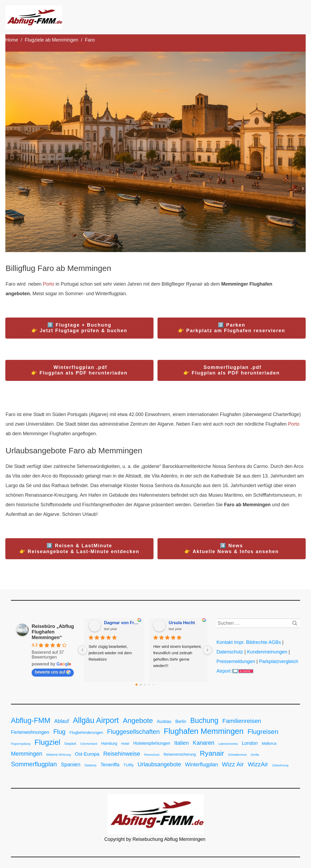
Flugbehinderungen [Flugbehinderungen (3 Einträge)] (86, 733)
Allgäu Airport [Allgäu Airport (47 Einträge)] (96, 720)
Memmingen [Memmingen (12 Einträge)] (27, 754)
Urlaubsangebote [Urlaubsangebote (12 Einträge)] (159, 764)
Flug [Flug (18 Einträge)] (59, 732)
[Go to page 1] (141, 685)
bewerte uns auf (53, 672)
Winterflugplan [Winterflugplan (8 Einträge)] (202, 765)
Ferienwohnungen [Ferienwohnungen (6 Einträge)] (30, 732)
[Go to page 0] (136, 685)
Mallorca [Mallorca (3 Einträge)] (269, 743)
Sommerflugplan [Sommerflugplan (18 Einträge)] (34, 764)
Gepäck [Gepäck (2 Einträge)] (70, 744)
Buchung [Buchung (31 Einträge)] (204, 721)
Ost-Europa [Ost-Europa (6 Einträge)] (87, 754)
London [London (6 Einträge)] (250, 743)
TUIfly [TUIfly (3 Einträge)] (128, 765)
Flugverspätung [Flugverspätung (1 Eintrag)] (21, 744)
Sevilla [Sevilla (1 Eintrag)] (255, 755)
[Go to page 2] (145, 685)
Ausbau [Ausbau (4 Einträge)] (164, 721)
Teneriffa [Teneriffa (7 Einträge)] (110, 765)
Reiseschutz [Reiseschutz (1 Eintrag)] (152, 755)
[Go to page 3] (149, 685)
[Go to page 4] (154, 685)
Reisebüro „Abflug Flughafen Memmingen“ (53, 632)
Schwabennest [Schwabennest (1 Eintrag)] (237, 755)
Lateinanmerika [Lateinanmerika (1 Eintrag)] (228, 744)
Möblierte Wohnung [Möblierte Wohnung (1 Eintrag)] (59, 755)
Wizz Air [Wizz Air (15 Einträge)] (233, 764)
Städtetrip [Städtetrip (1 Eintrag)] (90, 765)
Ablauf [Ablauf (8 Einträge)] (62, 721)
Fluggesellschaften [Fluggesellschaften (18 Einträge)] (134, 732)
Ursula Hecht (182, 623)
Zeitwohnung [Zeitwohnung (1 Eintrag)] (280, 765)
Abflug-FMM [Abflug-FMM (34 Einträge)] (31, 720)
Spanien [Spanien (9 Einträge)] (71, 764)
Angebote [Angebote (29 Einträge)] (138, 721)
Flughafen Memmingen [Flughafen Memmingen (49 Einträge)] (204, 731)
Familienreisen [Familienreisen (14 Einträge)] (242, 721)
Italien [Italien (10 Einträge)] (182, 743)
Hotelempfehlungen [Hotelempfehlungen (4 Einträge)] (152, 743)
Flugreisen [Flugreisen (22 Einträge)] (263, 732)
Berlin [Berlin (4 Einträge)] (181, 721)
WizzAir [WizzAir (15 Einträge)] (258, 764)
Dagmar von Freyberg (122, 623)
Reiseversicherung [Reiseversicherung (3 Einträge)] (180, 754)
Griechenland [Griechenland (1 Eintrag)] (89, 744)
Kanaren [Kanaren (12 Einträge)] (204, 743)
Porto (49, 284)
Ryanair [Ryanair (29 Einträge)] (212, 753)
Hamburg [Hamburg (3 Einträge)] (109, 743)
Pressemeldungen (237, 661)
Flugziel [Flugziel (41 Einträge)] (47, 742)
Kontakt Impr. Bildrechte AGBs (249, 642)
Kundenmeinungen (267, 652)
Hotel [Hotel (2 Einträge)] (125, 744)
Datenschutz (230, 652)
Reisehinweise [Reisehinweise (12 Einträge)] (122, 754)
